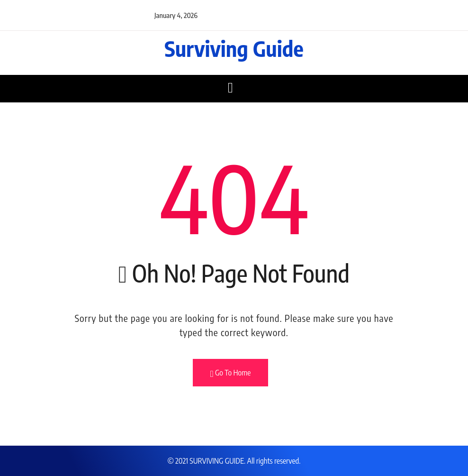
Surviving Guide (234, 48)
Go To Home (231, 373)
